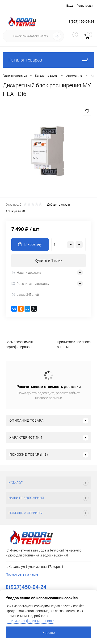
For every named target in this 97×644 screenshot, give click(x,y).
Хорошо (49, 633)
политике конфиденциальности (30, 621)
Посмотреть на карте (22, 574)
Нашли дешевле (26, 272)
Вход (70, 6)
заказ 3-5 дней (25, 295)
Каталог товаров (48, 60)
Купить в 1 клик (48, 261)
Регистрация (85, 6)
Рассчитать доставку (30, 284)
